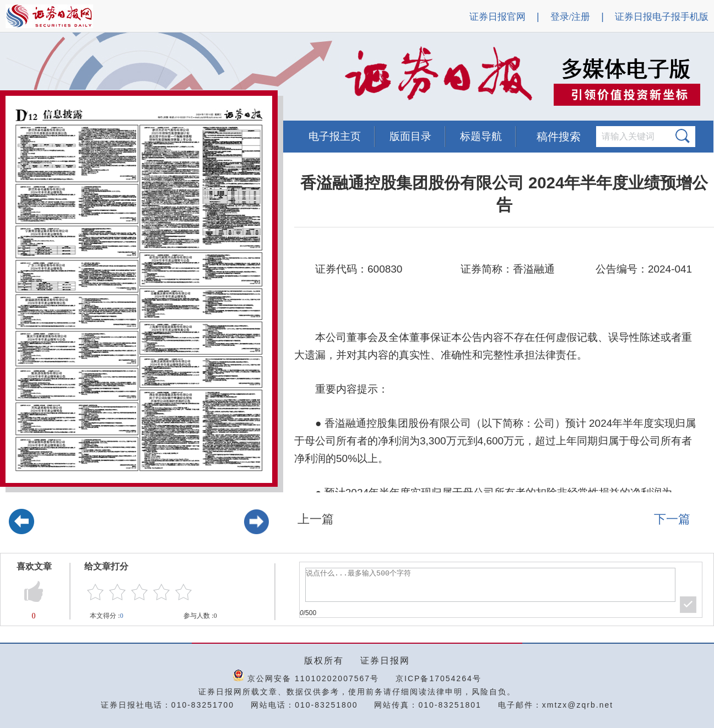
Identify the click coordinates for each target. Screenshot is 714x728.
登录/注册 (570, 17)
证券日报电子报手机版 (662, 17)
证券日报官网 (497, 17)
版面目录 (410, 136)
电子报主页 (335, 136)
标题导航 (481, 136)
